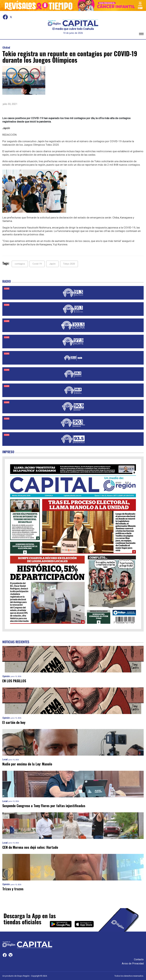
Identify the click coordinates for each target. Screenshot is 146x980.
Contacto (139, 959)
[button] (141, 34)
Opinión (6, 676)
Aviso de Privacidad (133, 964)
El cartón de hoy (14, 722)
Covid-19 (37, 264)
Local (5, 760)
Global (6, 48)
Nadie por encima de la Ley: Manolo (27, 764)
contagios (20, 264)
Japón (52, 264)
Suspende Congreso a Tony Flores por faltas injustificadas (44, 806)
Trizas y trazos (13, 889)
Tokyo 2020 (69, 264)
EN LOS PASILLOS (14, 681)
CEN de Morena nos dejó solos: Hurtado (30, 847)
